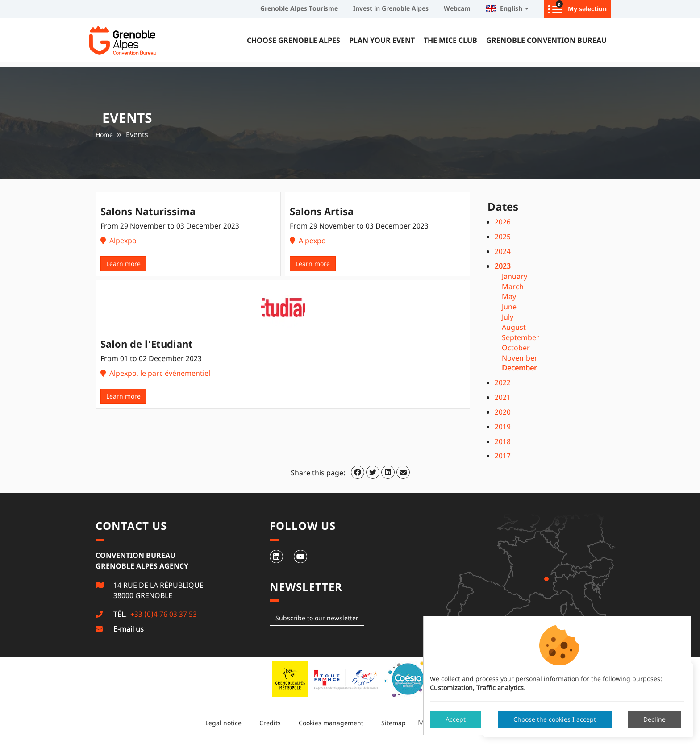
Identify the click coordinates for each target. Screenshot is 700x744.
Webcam (457, 8)
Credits (270, 723)
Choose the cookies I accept (555, 719)
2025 (503, 237)
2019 (503, 427)
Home (104, 135)
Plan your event (382, 40)
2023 (503, 266)
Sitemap (394, 723)
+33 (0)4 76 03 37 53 (163, 614)
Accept (456, 719)
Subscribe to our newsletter (317, 618)
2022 (503, 382)
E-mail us (129, 629)
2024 (503, 251)
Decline (654, 719)
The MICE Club (450, 40)
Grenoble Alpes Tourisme (299, 8)
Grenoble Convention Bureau (546, 40)
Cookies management (331, 723)
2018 (503, 441)
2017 (503, 456)
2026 (503, 222)
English (507, 8)
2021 (503, 397)
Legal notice (223, 723)
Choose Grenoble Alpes (294, 40)
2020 (503, 412)
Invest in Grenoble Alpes (391, 8)
